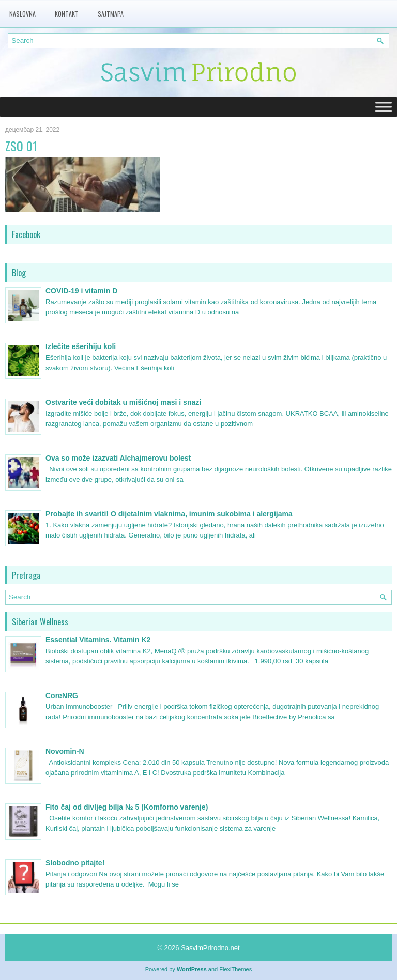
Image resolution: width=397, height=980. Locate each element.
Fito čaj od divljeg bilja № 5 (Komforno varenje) (127, 807)
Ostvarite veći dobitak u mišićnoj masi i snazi (123, 402)
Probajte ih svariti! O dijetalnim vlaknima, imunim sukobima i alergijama (169, 514)
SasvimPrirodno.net (210, 948)
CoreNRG (62, 696)
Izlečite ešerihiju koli (81, 346)
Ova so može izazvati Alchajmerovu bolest (118, 458)
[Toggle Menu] (384, 107)
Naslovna (22, 14)
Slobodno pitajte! (75, 863)
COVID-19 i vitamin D (81, 291)
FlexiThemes (235, 969)
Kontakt (67, 14)
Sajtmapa (111, 14)
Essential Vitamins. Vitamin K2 (98, 640)
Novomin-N (65, 751)
